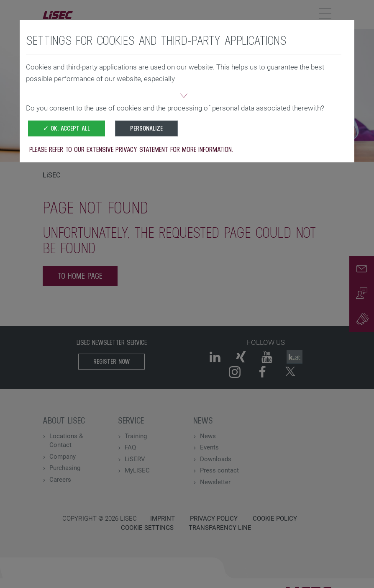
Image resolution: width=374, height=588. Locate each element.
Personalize (146, 128)
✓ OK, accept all (67, 128)
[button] (184, 97)
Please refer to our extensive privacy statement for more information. (131, 149)
